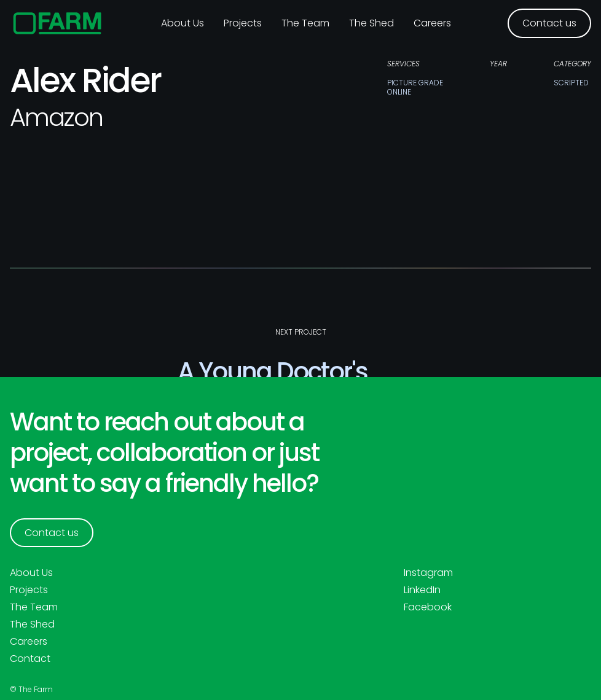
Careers (432, 23)
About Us (31, 573)
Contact (30, 659)
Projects (243, 23)
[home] (57, 23)
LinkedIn (422, 590)
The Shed (371, 23)
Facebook (428, 607)
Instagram (428, 573)
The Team (305, 23)
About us (183, 23)
